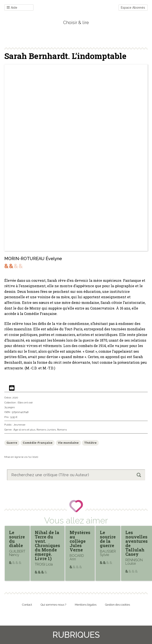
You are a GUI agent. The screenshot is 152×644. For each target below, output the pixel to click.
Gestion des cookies (118, 605)
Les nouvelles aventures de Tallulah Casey (137, 543)
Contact (27, 605)
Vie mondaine (68, 443)
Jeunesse (19, 425)
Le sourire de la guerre (108, 539)
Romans (62, 430)
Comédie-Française (38, 443)
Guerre (12, 443)
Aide (12, 8)
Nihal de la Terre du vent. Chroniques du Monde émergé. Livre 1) (47, 545)
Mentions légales (86, 605)
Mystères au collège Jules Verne (80, 541)
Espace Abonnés (133, 8)
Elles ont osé (25, 403)
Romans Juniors (46, 430)
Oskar (8, 398)
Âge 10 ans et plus (24, 430)
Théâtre (90, 443)
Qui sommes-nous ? (53, 605)
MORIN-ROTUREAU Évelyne (33, 259)
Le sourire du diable (17, 539)
